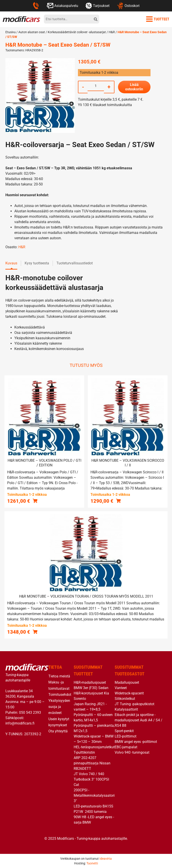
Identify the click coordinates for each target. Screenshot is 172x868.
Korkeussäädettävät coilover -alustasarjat (77, 32)
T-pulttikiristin (84, 752)
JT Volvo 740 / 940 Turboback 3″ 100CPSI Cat (91, 779)
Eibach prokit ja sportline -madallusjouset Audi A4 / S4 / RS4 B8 (139, 720)
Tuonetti (92, 863)
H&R (112, 32)
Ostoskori (128, 6)
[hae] (96, 19)
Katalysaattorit (126, 709)
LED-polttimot (126, 736)
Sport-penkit (124, 731)
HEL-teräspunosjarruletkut (94, 747)
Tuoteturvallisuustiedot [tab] (75, 263)
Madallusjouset (127, 682)
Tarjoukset (97, 6)
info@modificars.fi (20, 723)
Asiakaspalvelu (62, 6)
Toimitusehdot (60, 695)
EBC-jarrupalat (126, 747)
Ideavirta (106, 859)
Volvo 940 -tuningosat (132, 752)
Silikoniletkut (125, 699)
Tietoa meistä (59, 676)
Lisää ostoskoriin (134, 87)
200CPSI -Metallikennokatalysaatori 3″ (94, 795)
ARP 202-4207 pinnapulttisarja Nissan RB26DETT (92, 763)
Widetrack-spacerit (129, 693)
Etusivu (11, 32)
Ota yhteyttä (58, 731)
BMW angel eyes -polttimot (136, 742)
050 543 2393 (30, 712)
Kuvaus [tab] (11, 263)
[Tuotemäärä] (96, 86)
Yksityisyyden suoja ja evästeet (59, 707)
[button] (35, 501)
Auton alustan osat (32, 32)
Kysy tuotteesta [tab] (37, 263)
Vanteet (121, 688)
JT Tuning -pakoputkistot (134, 704)
